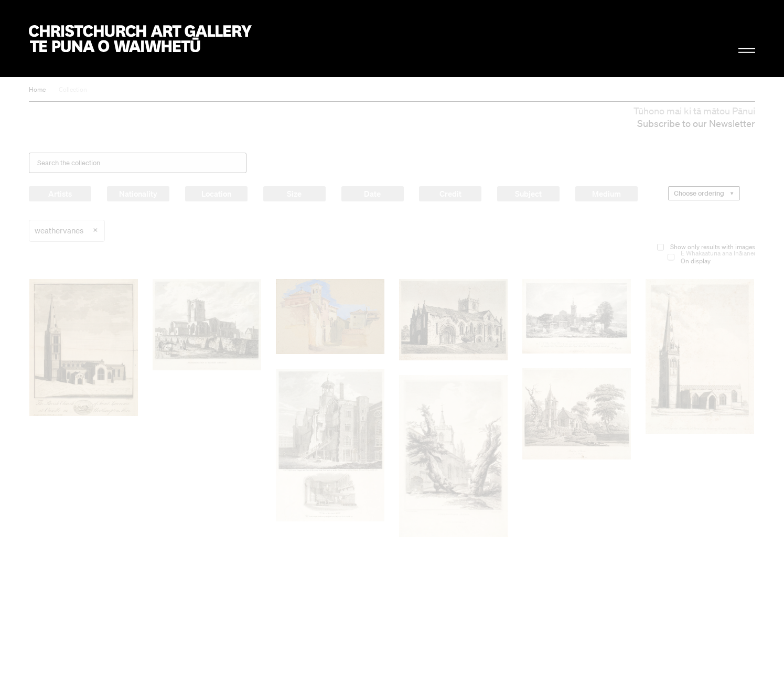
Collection (73, 89)
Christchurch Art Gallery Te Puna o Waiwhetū (140, 39)
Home (37, 89)
